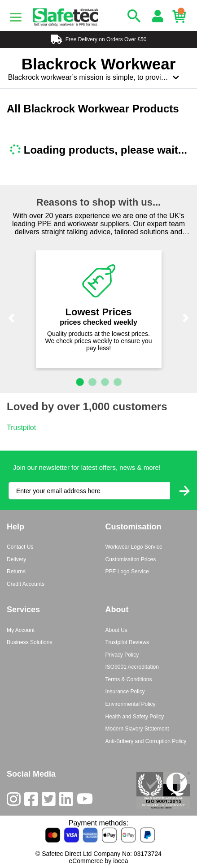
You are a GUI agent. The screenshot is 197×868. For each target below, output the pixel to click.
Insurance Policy (125, 692)
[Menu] (16, 17)
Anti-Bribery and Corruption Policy (146, 741)
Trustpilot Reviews (127, 642)
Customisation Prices (131, 559)
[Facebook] (33, 801)
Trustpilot (21, 428)
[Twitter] (50, 801)
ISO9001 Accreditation (132, 667)
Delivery (16, 559)
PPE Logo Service (127, 572)
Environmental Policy (131, 704)
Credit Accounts (26, 584)
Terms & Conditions (129, 679)
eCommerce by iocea (98, 861)
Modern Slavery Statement (137, 729)
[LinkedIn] (68, 801)
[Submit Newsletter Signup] (184, 491)
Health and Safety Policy (135, 717)
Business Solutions (29, 642)
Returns (16, 572)
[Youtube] (87, 801)
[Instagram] (15, 801)
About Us (116, 630)
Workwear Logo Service (134, 547)
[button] (11, 318)
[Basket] (181, 17)
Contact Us (20, 547)
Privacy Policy (122, 655)
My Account (21, 630)
